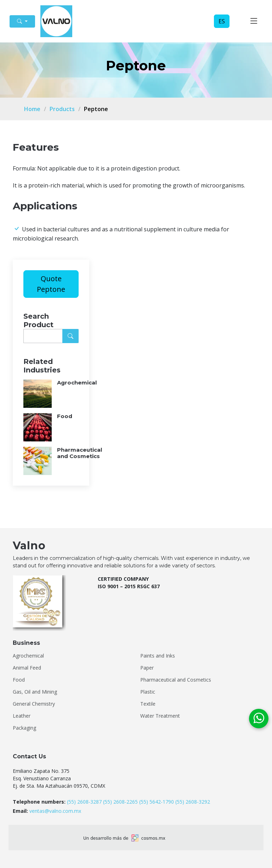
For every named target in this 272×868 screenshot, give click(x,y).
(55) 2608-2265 (120, 802)
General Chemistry (34, 704)
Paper (147, 668)
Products (62, 109)
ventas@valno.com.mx (55, 811)
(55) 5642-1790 (157, 802)
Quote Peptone (51, 284)
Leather (22, 716)
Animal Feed (27, 668)
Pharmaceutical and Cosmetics (176, 680)
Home (32, 109)
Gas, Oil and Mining (35, 692)
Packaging (24, 728)
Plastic (148, 692)
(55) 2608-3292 (193, 802)
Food (19, 680)
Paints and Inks (158, 656)
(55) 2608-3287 (84, 802)
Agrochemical (28, 656)
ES (222, 21)
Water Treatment (160, 716)
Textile (148, 704)
